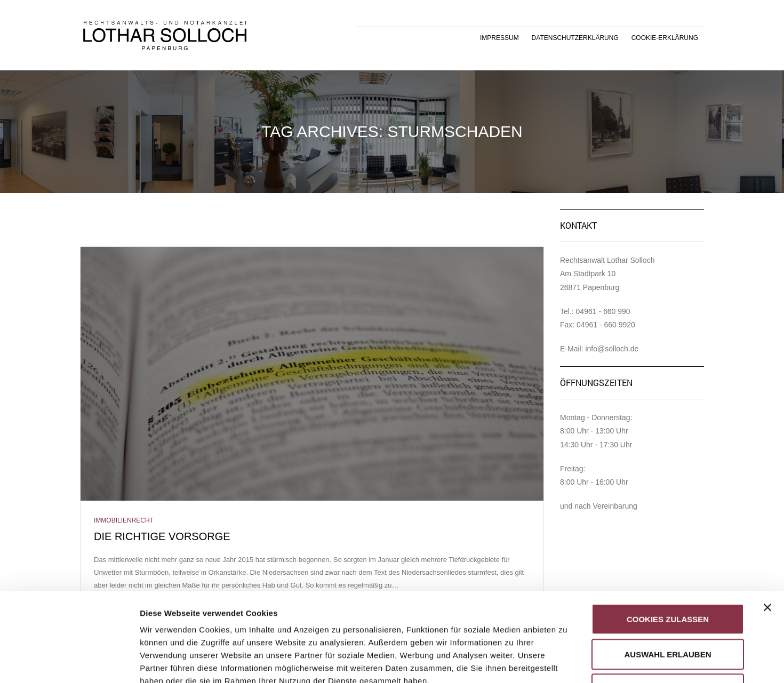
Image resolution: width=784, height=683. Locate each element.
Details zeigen (567, 662)
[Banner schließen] (767, 519)
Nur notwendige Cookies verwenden (667, 606)
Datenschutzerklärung (575, 38)
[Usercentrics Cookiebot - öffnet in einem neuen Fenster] (69, 662)
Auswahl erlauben (667, 565)
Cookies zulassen (668, 530)
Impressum (499, 38)
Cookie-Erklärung (665, 38)
